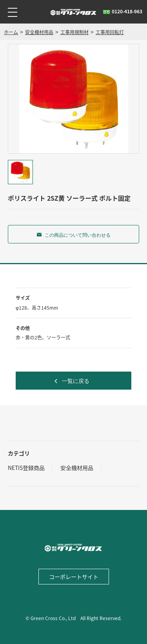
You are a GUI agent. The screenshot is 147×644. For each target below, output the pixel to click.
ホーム (11, 32)
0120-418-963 (123, 11)
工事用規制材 (74, 32)
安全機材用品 (39, 32)
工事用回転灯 (110, 32)
